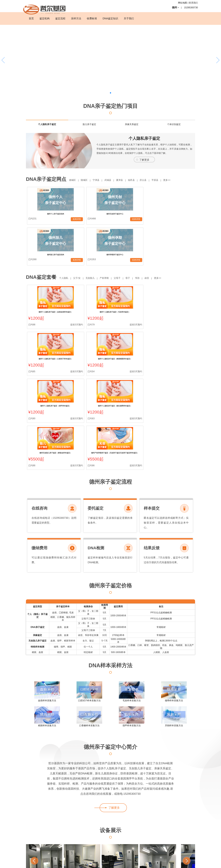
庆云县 (151, 180)
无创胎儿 (93, 239)
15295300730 (191, 8)
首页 (31, 18)
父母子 (123, 239)
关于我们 (129, 18)
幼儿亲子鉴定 (186, 846)
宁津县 (99, 180)
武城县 (112, 180)
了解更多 (144, 160)
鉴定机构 (45, 18)
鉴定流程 (60, 18)
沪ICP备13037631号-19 (129, 864)
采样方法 (76, 18)
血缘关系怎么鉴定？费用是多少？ (61, 860)
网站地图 (183, 3)
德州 (174, 7)
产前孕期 (109, 239)
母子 (135, 239)
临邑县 (138, 180)
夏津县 (125, 180)
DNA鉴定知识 (110, 18)
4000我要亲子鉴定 (171, 846)
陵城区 (86, 180)
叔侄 (156, 239)
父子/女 (79, 239)
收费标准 (92, 18)
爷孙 (145, 239)
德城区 (73, 180)
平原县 (164, 180)
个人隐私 (64, 239)
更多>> (178, 180)
